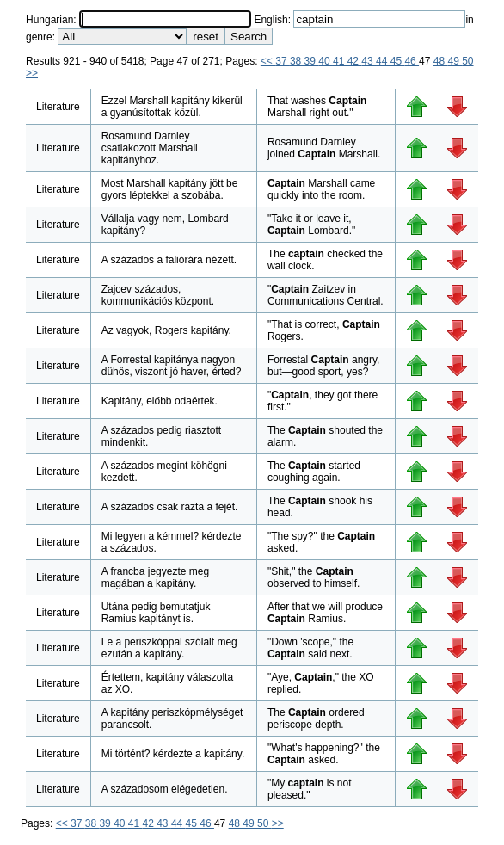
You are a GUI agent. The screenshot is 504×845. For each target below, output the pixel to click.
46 (412, 61)
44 (383, 61)
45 (398, 61)
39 (312, 61)
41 (340, 61)
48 (441, 61)
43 (369, 61)
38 (297, 61)
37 (283, 61)
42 (355, 61)
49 (455, 61)
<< (268, 61)
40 (326, 61)
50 (467, 61)
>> (32, 73)
